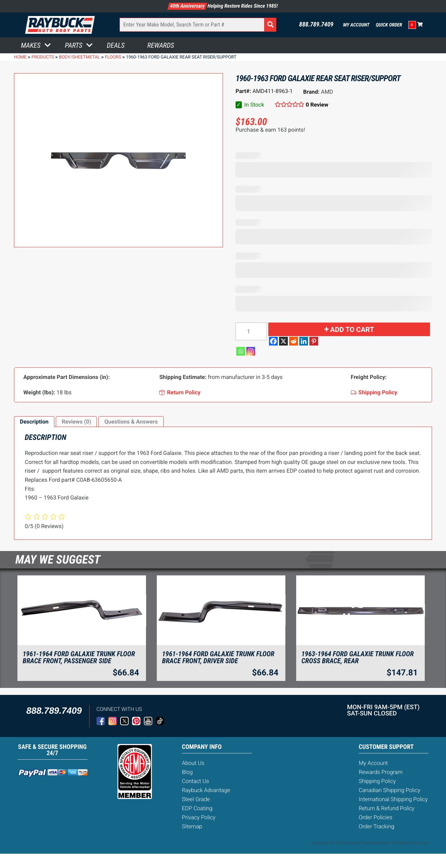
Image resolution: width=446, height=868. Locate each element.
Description (34, 422)
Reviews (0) (76, 422)
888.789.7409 (316, 25)
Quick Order (389, 25)
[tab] (34, 422)
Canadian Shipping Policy (389, 790)
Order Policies (375, 817)
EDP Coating (197, 808)
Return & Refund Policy (386, 808)
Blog (187, 772)
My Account (356, 25)
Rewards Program (380, 772)
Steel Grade (196, 799)
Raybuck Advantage (206, 790)
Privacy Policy (199, 817)
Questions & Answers (131, 422)
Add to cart (352, 330)
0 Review (317, 105)
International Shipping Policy (393, 799)
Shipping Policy (377, 781)
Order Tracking (376, 826)
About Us (193, 763)
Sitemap (192, 826)
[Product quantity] (251, 331)
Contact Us (195, 781)
